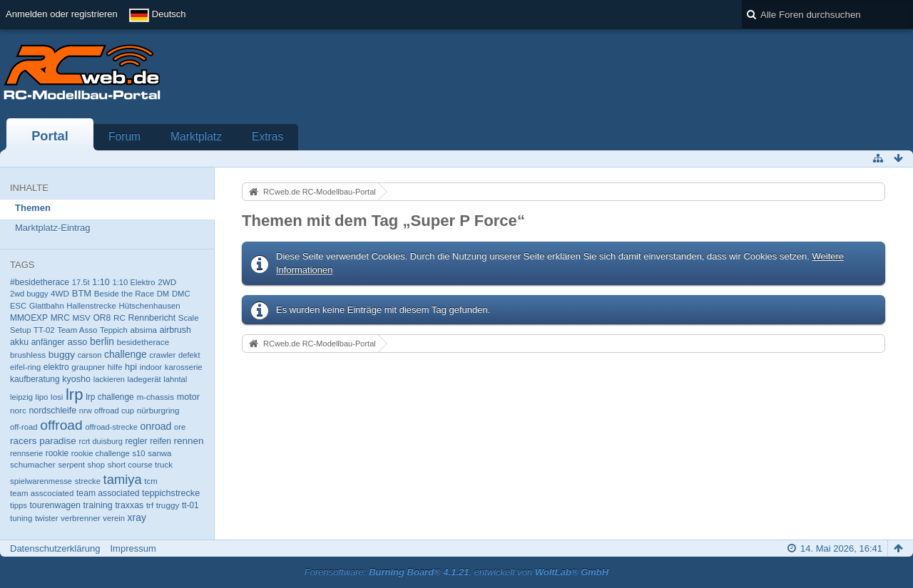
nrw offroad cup (107, 411)
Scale (189, 318)
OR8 (102, 318)
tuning (21, 518)
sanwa (159, 453)
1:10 (101, 282)
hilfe (115, 367)
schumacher (33, 464)
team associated (108, 493)
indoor (151, 367)
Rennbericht (152, 318)
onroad (155, 426)
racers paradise (43, 441)
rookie (57, 453)
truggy (168, 505)
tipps (19, 505)
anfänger (48, 342)
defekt (189, 355)
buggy (62, 355)
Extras (267, 136)
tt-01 (190, 505)
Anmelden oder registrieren (62, 14)
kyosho (76, 379)
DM (163, 294)
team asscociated (42, 493)
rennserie (26, 453)
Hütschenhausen (149, 306)
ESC (18, 306)
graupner (88, 367)
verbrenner (81, 518)
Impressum (133, 548)
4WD (60, 293)
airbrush (175, 330)
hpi (131, 367)
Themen (33, 208)
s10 (138, 453)
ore (180, 427)
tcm (151, 481)
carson (90, 355)
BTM (82, 293)
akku (19, 342)
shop (96, 465)
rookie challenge (101, 453)
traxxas (129, 505)
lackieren (109, 379)
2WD (167, 282)
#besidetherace (40, 282)
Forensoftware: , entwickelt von (456, 572)
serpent (71, 465)
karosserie (184, 367)
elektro (56, 367)
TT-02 (44, 330)
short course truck (140, 465)
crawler (162, 355)
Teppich (114, 330)
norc (18, 410)
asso (77, 342)
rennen (189, 441)
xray (137, 517)
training (98, 505)
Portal (50, 136)
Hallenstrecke (91, 306)
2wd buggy (29, 294)
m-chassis (155, 397)
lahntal (175, 379)
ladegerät (144, 379)
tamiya (123, 479)
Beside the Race (124, 294)
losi (57, 397)
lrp (75, 394)
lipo (42, 397)
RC (119, 318)
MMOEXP (29, 318)
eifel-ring (25, 367)
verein (114, 518)
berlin (102, 341)
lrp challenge (110, 397)
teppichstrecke (171, 493)
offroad (61, 425)
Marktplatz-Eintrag (52, 228)
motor (188, 397)
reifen (160, 441)
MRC (60, 318)
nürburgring (158, 410)
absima (143, 330)
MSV (81, 318)
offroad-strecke (111, 427)
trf (150, 505)
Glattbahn (47, 306)
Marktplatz (196, 136)
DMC (181, 294)
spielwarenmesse (41, 481)
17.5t (81, 282)
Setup (20, 330)
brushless (28, 355)
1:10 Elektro (133, 282)
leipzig (21, 397)
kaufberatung (35, 379)
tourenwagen (55, 505)
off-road (24, 427)
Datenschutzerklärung (55, 548)
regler (136, 441)
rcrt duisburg (100, 441)
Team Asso (77, 330)
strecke (88, 481)
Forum (124, 136)
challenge (126, 354)
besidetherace (143, 342)
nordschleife (52, 411)
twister (47, 518)
